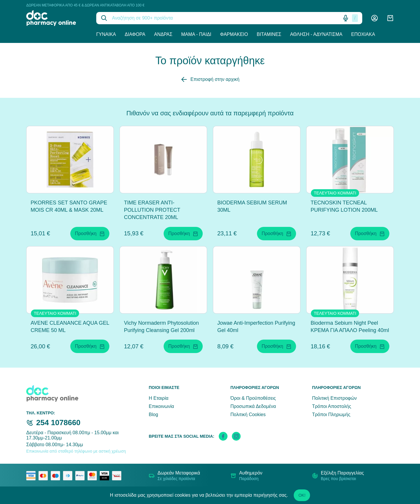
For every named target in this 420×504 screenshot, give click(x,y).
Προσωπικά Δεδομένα (253, 406)
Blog (153, 415)
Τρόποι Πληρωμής (331, 415)
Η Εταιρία (159, 398)
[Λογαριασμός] (374, 18)
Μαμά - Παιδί (196, 34)
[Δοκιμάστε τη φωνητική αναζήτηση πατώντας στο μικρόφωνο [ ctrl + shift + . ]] (346, 18)
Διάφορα (135, 34)
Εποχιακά (363, 34)
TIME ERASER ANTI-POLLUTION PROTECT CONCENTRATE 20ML (152, 210)
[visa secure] (106, 476)
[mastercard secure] (94, 476)
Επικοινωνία (161, 406)
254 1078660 (58, 423)
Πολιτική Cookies (248, 415)
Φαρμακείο (234, 34)
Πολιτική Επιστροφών (334, 398)
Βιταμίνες (269, 34)
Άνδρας (163, 34)
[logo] (57, 18)
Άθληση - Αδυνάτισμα (316, 34)
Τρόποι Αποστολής (332, 406)
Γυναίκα (106, 34)
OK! (302, 495)
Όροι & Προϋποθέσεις (253, 398)
